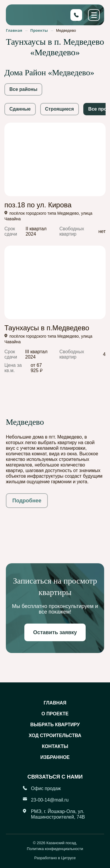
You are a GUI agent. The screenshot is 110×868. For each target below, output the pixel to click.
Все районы (23, 89)
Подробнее (27, 501)
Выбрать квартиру (55, 725)
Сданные (20, 109)
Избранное (55, 757)
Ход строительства (55, 735)
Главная (55, 703)
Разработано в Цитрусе (55, 858)
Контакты (55, 746)
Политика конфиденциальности (55, 849)
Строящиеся (60, 109)
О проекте (55, 714)
